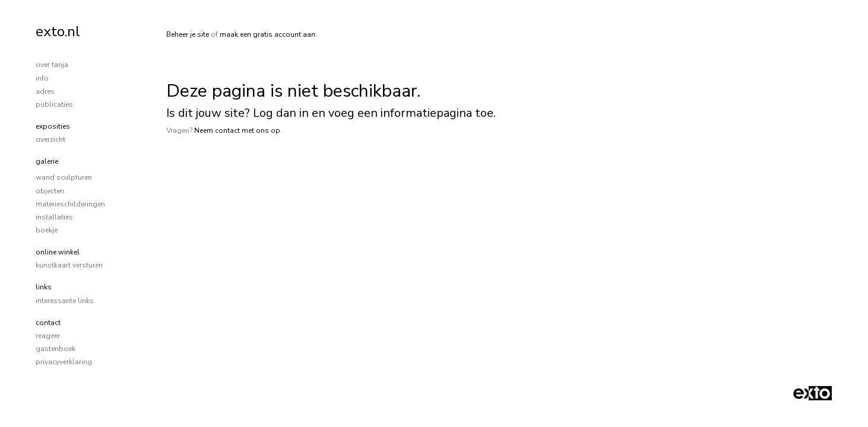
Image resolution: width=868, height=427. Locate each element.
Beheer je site (188, 34)
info (42, 78)
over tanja (52, 65)
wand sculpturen (64, 177)
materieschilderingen (70, 204)
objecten (50, 191)
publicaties (54, 104)
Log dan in (281, 113)
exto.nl (58, 31)
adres (45, 91)
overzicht (50, 139)
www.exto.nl (275, 170)
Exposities (53, 126)
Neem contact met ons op (237, 130)
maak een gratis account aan (267, 34)
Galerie (47, 161)
